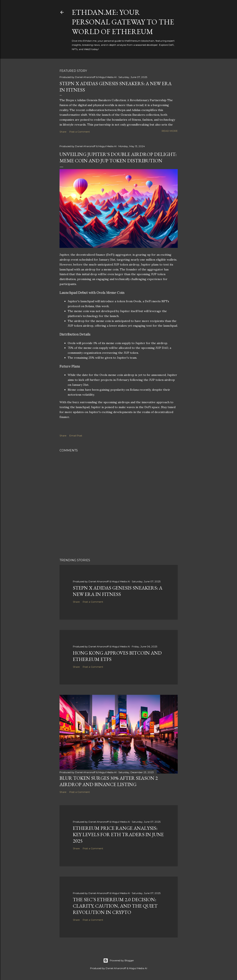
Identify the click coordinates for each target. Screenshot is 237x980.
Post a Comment (80, 132)
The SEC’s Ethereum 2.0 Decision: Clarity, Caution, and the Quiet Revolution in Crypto (115, 906)
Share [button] (63, 132)
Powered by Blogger (119, 961)
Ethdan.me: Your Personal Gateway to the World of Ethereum (123, 22)
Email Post (76, 436)
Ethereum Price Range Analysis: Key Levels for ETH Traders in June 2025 (118, 834)
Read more (170, 131)
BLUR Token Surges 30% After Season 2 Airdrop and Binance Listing (109, 781)
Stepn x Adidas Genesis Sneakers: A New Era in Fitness (118, 591)
